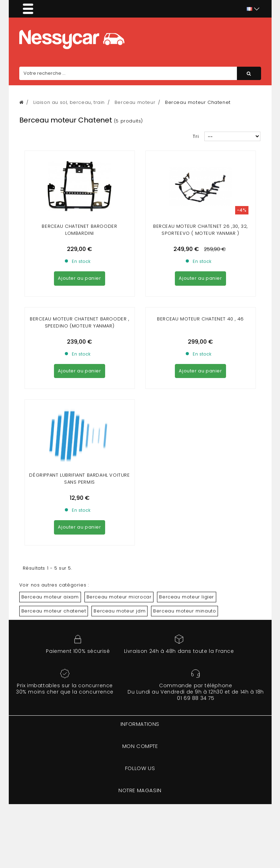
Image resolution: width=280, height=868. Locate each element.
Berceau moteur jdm (119, 611)
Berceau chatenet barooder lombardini (79, 230)
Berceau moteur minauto (185, 611)
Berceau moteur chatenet (54, 611)
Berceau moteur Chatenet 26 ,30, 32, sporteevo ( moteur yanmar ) (200, 230)
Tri (196, 136)
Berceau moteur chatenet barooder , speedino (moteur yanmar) (79, 322)
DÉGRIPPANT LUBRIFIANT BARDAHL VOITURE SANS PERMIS (79, 479)
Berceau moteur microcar (119, 597)
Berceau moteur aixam (50, 597)
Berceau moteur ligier (187, 597)
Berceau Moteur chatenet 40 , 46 (200, 319)
